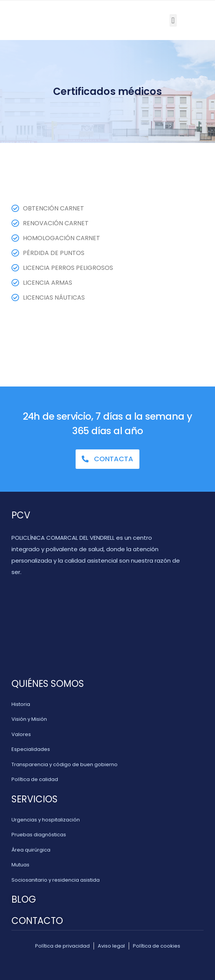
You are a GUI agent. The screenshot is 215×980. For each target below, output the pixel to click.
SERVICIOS (35, 799)
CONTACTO (37, 921)
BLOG (24, 899)
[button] (173, 20)
